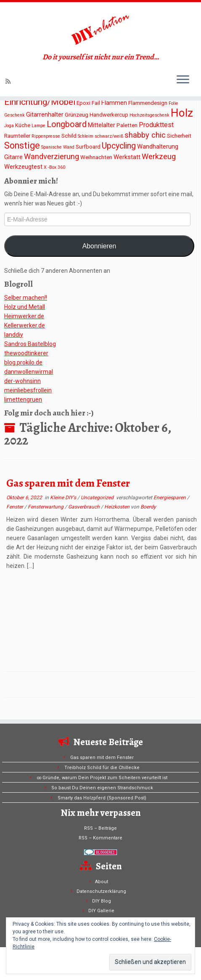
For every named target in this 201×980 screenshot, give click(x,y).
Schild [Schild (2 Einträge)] (69, 136)
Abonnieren (99, 246)
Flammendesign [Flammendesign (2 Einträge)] (148, 103)
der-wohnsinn (22, 381)
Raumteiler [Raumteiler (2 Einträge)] (17, 136)
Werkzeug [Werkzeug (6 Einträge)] (159, 156)
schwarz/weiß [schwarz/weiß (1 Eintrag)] (109, 136)
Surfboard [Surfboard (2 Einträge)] (88, 147)
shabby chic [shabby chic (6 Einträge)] (145, 135)
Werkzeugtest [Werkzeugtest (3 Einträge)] (23, 167)
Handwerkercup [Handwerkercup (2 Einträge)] (109, 115)
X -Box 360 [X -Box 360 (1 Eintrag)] (54, 167)
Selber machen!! (26, 298)
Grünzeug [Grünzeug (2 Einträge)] (77, 115)
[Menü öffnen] (183, 80)
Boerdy (148, 507)
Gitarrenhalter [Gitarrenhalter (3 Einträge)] (45, 115)
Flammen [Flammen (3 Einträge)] (114, 103)
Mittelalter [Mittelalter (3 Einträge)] (102, 125)
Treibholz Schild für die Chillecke (102, 768)
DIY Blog (102, 901)
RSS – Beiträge (100, 828)
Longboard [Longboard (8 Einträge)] (67, 124)
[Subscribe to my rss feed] (9, 81)
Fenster (15, 507)
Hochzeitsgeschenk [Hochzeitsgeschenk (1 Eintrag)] (149, 115)
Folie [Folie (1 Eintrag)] (173, 103)
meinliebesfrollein (28, 390)
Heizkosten (118, 507)
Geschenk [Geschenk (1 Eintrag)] (15, 115)
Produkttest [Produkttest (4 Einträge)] (156, 125)
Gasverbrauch (85, 507)
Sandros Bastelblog (30, 344)
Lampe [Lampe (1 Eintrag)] (38, 126)
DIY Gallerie (101, 911)
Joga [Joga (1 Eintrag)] (9, 126)
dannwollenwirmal (29, 372)
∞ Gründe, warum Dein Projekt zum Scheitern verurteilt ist (102, 778)
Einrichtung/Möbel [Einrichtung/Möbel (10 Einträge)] (40, 102)
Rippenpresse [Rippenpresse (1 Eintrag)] (46, 136)
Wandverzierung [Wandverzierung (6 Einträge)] (52, 156)
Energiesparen (170, 498)
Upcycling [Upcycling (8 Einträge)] (119, 146)
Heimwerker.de (24, 316)
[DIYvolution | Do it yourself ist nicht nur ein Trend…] (100, 27)
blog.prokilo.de (23, 362)
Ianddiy (14, 335)
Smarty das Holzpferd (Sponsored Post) (102, 798)
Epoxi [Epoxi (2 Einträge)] (83, 103)
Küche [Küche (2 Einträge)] (23, 125)
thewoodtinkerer (26, 353)
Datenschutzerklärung (101, 891)
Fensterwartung (46, 507)
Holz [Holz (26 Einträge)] (182, 113)
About (102, 882)
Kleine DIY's (64, 498)
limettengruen (23, 399)
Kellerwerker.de (25, 325)
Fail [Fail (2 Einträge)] (96, 103)
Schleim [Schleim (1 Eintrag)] (86, 136)
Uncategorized (98, 498)
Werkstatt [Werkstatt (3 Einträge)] (127, 157)
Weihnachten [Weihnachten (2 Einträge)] (96, 157)
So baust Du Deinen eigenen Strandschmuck (102, 788)
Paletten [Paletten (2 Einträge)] (127, 125)
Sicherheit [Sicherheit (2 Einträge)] (179, 136)
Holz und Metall (25, 307)
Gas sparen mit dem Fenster (68, 483)
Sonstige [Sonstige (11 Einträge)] (22, 145)
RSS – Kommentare (100, 838)
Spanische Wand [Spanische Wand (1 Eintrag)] (58, 147)
